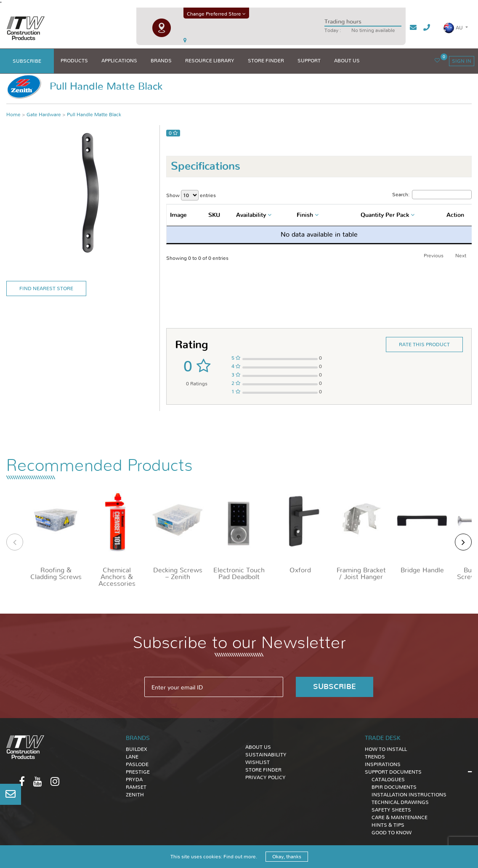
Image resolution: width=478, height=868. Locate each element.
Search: (432, 195)
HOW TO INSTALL (386, 749)
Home (13, 115)
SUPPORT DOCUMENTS (393, 772)
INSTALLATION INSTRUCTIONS (409, 795)
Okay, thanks (287, 857)
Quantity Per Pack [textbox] (385, 215)
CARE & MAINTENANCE (400, 817)
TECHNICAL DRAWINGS (400, 802)
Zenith (135, 795)
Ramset (136, 787)
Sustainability (266, 755)
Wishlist (258, 762)
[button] (455, 28)
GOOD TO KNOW (392, 833)
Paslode (137, 764)
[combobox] (255, 215)
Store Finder (263, 770)
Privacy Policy (266, 777)
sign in (462, 61)
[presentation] (15, 542)
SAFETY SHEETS (391, 810)
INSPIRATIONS (383, 764)
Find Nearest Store (46, 288)
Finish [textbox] (305, 215)
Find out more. (240, 857)
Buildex (137, 749)
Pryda (134, 780)
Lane (132, 757)
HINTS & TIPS (388, 825)
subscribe (27, 61)
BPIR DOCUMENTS (394, 787)
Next (461, 256)
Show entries (191, 195)
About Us (258, 747)
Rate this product (424, 345)
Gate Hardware (44, 115)
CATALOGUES (388, 780)
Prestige (138, 772)
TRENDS (375, 757)
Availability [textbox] (251, 215)
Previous (434, 256)
